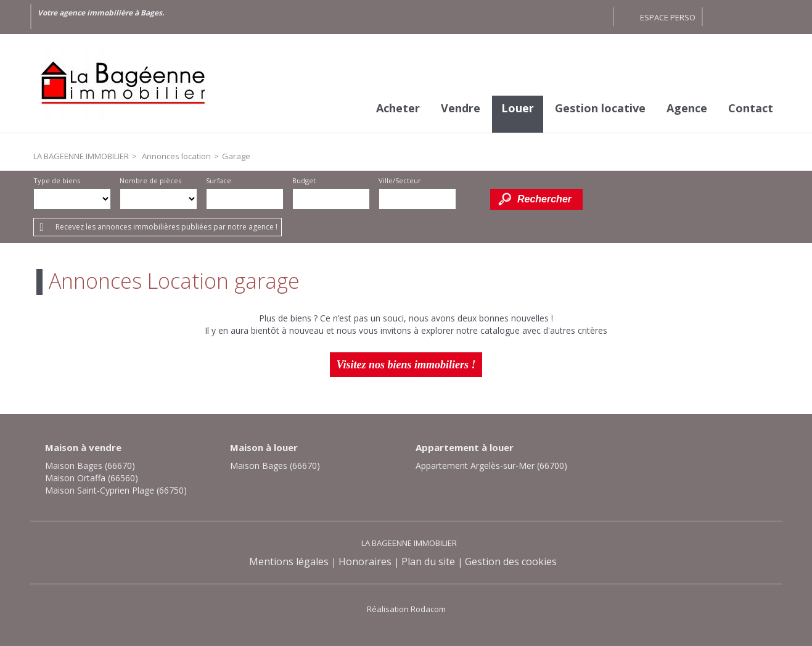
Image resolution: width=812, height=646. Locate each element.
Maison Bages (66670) (90, 466)
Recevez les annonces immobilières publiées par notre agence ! (166, 227)
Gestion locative (600, 108)
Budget (304, 180)
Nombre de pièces (150, 180)
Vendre (461, 108)
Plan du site (428, 561)
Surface (219, 180)
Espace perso (668, 17)
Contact (751, 108)
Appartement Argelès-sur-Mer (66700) (491, 466)
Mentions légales (289, 561)
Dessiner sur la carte (473, 199)
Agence (687, 108)
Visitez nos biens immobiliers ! (406, 365)
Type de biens (57, 180)
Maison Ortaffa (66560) (92, 478)
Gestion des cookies (511, 561)
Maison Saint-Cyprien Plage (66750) (116, 490)
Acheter (398, 108)
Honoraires (365, 561)
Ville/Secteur (400, 180)
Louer (518, 108)
